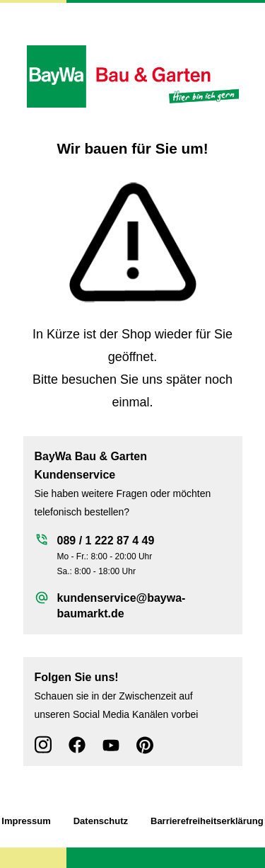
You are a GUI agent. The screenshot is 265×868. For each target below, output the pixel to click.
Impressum (26, 821)
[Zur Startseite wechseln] (132, 76)
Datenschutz (101, 821)
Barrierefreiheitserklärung (207, 821)
